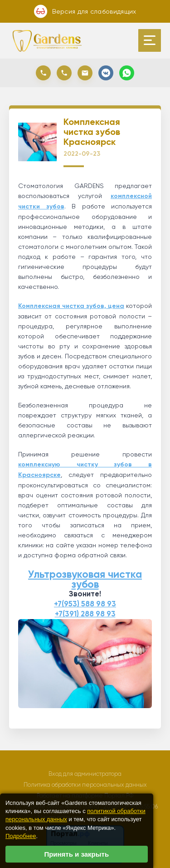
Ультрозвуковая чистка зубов (85, 579)
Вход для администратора (85, 774)
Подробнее (21, 836)
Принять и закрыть (76, 854)
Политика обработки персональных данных (85, 785)
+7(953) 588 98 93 (85, 604)
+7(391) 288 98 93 (85, 614)
